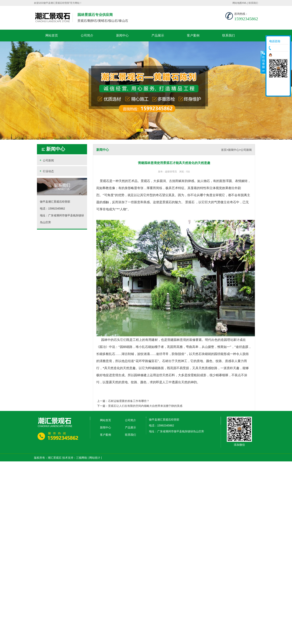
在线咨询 (279, 55)
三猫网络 (82, 458)
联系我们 (253, 3)
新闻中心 (122, 35)
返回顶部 (278, 91)
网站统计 (95, 458)
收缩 (263, 62)
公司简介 (87, 35)
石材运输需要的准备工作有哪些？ (129, 401)
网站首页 (52, 35)
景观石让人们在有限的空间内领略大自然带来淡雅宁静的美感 (145, 406)
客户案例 (193, 35)
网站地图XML (240, 3)
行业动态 (46, 171)
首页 (224, 150)
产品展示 (158, 35)
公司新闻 (46, 160)
